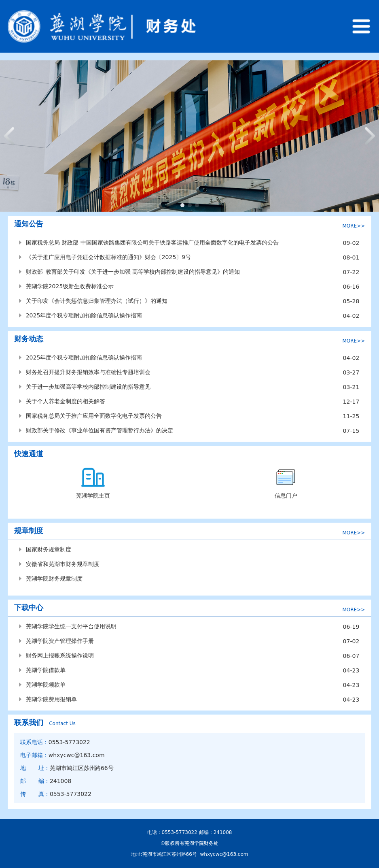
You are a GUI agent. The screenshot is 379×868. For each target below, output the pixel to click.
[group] (189, 136)
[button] (182, 205)
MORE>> (354, 226)
